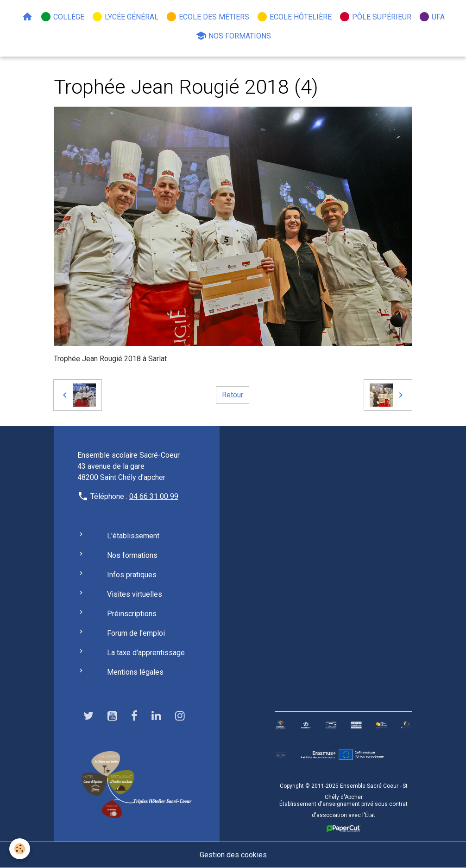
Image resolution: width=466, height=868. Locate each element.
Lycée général (125, 17)
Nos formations (233, 36)
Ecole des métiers (208, 17)
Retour (233, 395)
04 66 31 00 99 (154, 496)
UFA (432, 17)
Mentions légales (135, 672)
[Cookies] (20, 849)
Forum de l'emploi (136, 633)
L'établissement (133, 536)
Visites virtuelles (135, 594)
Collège (62, 17)
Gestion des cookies (233, 855)
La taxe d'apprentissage (146, 653)
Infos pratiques (132, 575)
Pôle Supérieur (375, 17)
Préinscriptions (132, 614)
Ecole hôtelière (294, 17)
